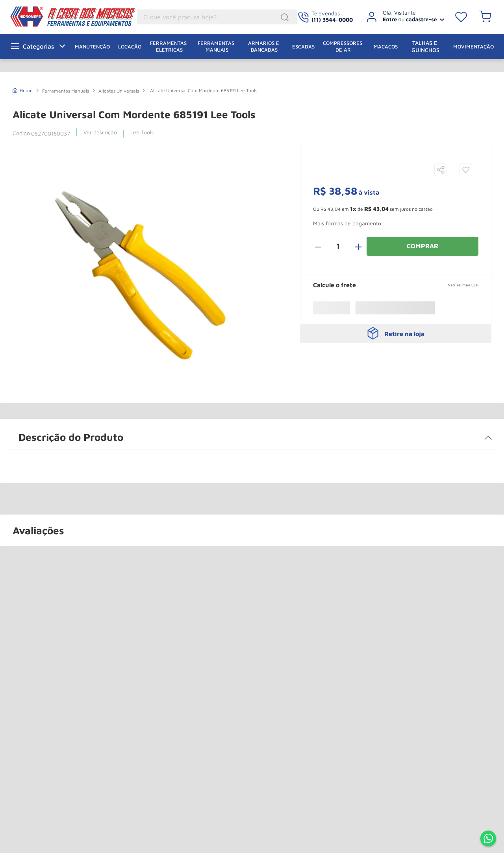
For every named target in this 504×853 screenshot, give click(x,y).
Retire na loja (404, 334)
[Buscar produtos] (286, 17)
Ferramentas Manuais (66, 91)
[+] (354, 246)
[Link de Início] (23, 90)
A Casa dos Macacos (53, 17)
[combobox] (217, 17)
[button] (441, 170)
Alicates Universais (119, 91)
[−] (322, 246)
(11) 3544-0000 (332, 20)
